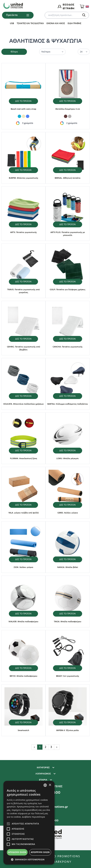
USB (12, 23)
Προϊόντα (18, 15)
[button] (29, 859)
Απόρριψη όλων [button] (40, 852)
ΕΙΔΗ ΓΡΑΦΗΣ (74, 23)
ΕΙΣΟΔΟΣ (69, 5)
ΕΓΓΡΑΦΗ (69, 8)
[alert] (29, 823)
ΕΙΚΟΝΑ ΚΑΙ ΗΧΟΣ (56, 23)
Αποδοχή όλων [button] (17, 852)
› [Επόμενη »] (57, 747)
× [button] (50, 785)
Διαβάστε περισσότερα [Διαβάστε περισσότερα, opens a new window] (34, 817)
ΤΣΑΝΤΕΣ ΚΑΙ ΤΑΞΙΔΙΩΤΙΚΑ (30, 23)
